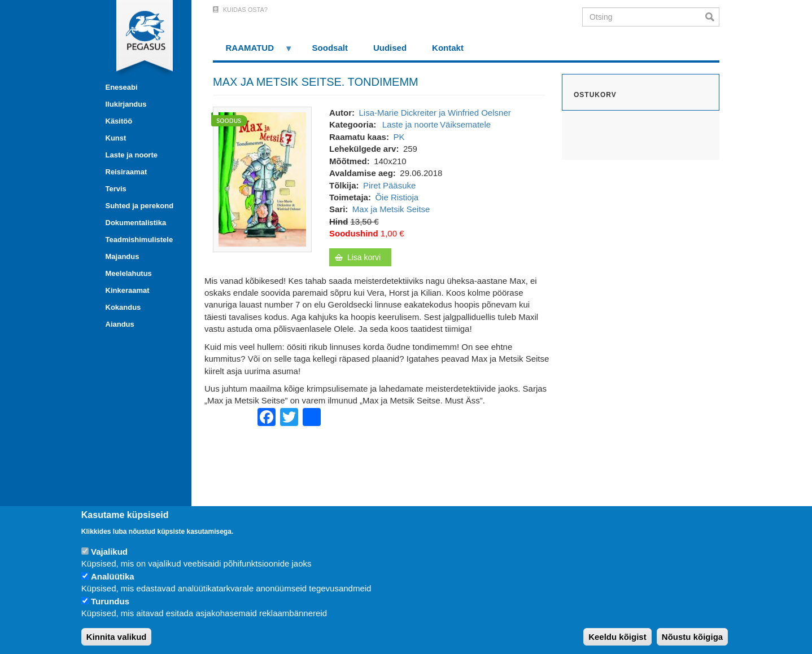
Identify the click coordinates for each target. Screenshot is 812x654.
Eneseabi (122, 87)
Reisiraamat (126, 172)
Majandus (123, 256)
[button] (262, 179)
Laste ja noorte (132, 155)
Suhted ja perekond (140, 206)
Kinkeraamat (128, 290)
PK (399, 137)
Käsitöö (119, 121)
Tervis (116, 189)
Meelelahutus (129, 273)
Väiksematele (465, 124)
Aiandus (120, 324)
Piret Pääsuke (389, 185)
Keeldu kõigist (617, 637)
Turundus (110, 601)
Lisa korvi (364, 257)
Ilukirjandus (126, 104)
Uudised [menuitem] (390, 48)
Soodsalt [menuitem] (330, 48)
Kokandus (123, 307)
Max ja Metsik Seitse (391, 209)
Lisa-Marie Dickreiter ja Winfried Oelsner (435, 113)
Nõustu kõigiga (692, 637)
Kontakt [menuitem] (448, 48)
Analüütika (113, 576)
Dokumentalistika (136, 223)
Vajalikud (109, 552)
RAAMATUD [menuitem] (253, 52)
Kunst (116, 138)
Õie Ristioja (397, 197)
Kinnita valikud (117, 637)
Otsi (712, 17)
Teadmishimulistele (139, 240)
